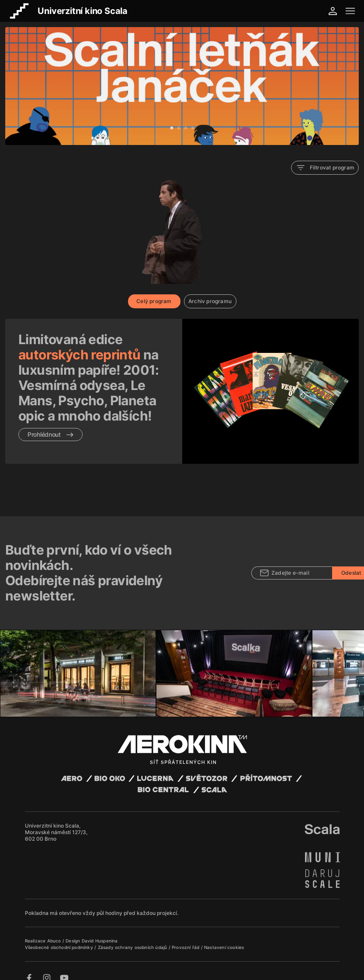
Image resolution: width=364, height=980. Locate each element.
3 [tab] (186, 128)
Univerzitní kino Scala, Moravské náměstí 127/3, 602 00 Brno (56, 823)
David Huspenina (100, 931)
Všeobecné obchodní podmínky (60, 938)
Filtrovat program (325, 168)
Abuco (54, 931)
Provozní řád (186, 938)
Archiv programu (210, 301)
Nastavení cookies (224, 938)
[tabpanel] (182, 86)
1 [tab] (172, 128)
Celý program (154, 301)
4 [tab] (193, 128)
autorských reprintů (80, 355)
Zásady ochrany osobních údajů (133, 938)
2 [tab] (179, 128)
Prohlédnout (50, 434)
